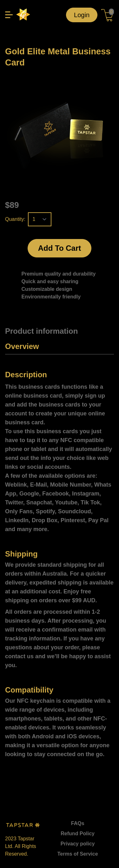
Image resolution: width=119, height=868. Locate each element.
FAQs (78, 823)
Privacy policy (78, 844)
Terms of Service (78, 854)
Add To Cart (60, 248)
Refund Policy (78, 834)
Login (82, 15)
